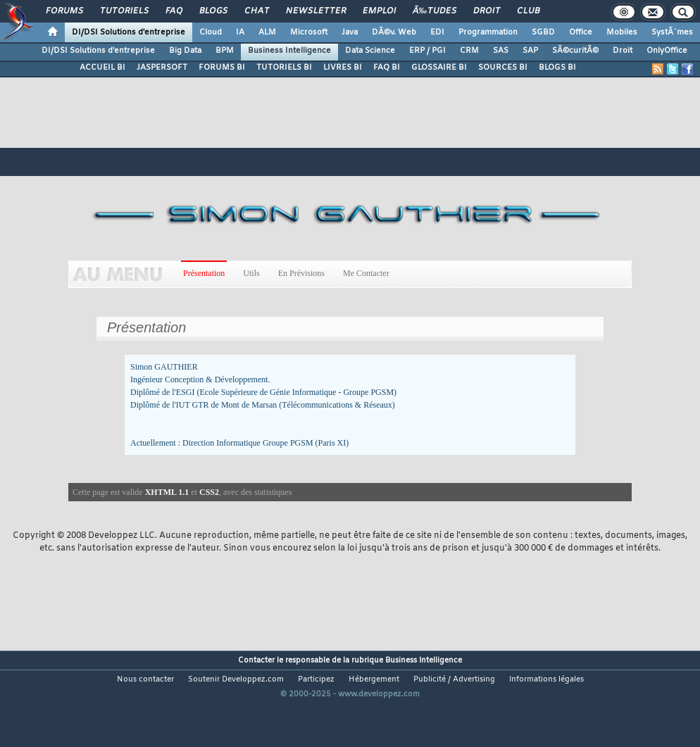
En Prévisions (301, 273)
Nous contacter (145, 679)
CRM (469, 51)
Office (581, 32)
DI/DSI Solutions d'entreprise (129, 32)
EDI (437, 32)
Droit (487, 11)
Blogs (213, 11)
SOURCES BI (503, 68)
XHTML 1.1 (167, 492)
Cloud (211, 32)
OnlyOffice (667, 51)
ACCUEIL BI (102, 68)
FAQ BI (387, 68)
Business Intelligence (289, 51)
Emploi (379, 11)
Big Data (185, 51)
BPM (225, 51)
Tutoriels (124, 11)
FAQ (174, 11)
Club (528, 11)
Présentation (204, 273)
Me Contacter (366, 273)
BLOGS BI (557, 68)
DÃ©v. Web (394, 32)
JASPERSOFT (162, 68)
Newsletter (316, 11)
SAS (501, 51)
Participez (316, 679)
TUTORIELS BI (284, 68)
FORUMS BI (222, 68)
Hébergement (374, 679)
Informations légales (546, 679)
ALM (267, 32)
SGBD (543, 32)
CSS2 (209, 492)
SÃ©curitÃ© (575, 51)
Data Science (370, 51)
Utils (251, 273)
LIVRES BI (343, 68)
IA (240, 32)
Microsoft (309, 32)
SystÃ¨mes (672, 32)
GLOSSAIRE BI (439, 68)
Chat (257, 11)
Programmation (488, 32)
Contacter (256, 660)
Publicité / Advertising (454, 679)
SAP (530, 51)
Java (350, 32)
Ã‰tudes (435, 11)
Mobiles (622, 32)
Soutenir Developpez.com (236, 679)
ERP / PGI (427, 51)
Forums (64, 11)
